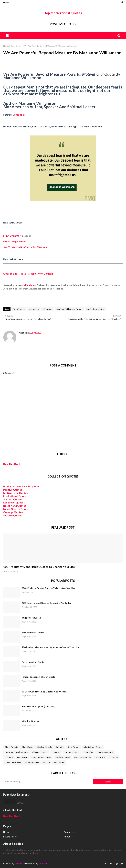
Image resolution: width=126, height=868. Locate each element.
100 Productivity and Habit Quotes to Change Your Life (39, 567)
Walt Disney (59, 762)
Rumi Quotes (74, 747)
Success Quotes (13, 499)
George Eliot (11, 273)
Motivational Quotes (16, 493)
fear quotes (34, 309)
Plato (23, 273)
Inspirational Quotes (15, 496)
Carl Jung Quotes (72, 752)
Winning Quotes (30, 721)
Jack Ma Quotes (32, 762)
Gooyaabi (43, 864)
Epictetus (9, 757)
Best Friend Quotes (15, 506)
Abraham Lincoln (44, 747)
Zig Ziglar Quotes (63, 757)
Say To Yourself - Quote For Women (25, 247)
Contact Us (69, 832)
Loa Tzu (46, 762)
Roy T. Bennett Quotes (41, 757)
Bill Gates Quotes (40, 752)
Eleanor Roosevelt (13, 762)
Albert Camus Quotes (93, 747)
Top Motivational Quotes (63, 13)
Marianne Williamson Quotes (69, 309)
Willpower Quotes (31, 618)
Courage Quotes (13, 512)
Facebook (31, 285)
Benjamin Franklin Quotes (16, 752)
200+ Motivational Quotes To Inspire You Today (46, 603)
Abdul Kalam (27, 747)
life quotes (48, 309)
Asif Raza (35, 333)
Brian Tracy (100, 757)
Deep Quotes (17, 46)
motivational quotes (95, 309)
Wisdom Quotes (13, 515)
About (67, 837)
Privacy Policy (10, 837)
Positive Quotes (63, 24)
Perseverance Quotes (33, 633)
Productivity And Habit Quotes (21, 486)
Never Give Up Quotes (16, 509)
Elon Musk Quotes (105, 752)
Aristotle (60, 747)
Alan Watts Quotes (83, 757)
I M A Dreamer (12, 236)
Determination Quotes (34, 662)
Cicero (32, 273)
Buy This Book (12, 464)
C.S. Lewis (56, 752)
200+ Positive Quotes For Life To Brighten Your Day (48, 588)
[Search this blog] (48, 782)
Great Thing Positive (15, 241)
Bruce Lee (113, 757)
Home (6, 3)
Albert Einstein (11, 747)
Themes (18, 864)
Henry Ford (22, 757)
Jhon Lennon (45, 273)
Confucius (88, 752)
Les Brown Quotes (14, 502)
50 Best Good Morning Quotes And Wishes (44, 692)
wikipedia (19, 115)
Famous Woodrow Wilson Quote (38, 677)
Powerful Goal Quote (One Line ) (38, 706)
